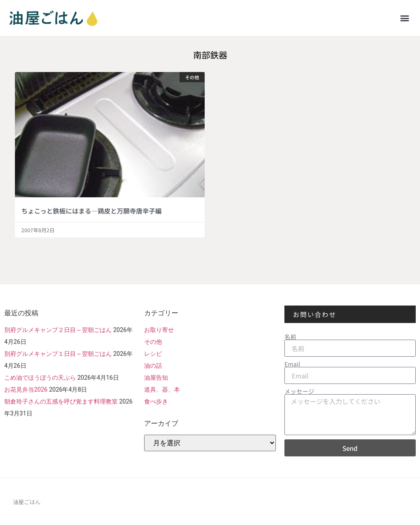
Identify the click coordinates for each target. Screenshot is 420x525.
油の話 (153, 366)
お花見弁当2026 (26, 389)
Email (292, 364)
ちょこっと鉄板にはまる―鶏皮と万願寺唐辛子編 (91, 211)
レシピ (153, 354)
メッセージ (299, 391)
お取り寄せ (159, 330)
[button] (404, 18)
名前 (290, 337)
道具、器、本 (162, 389)
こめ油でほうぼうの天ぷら (40, 378)
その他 (153, 342)
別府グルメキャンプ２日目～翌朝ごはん (58, 330)
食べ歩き (156, 401)
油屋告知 (156, 378)
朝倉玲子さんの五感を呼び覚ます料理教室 (61, 401)
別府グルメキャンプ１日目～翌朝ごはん (58, 354)
